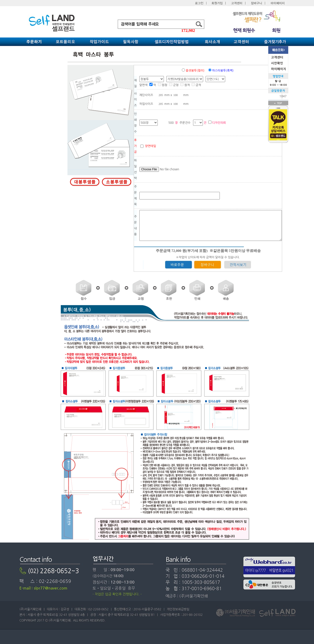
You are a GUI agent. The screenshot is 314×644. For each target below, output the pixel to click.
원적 (185, 85)
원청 (163, 85)
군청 (174, 85)
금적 (196, 85)
